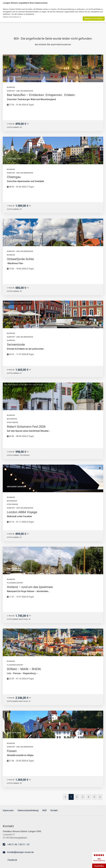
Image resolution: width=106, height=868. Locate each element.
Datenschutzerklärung (28, 810)
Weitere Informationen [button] (12, 17)
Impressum (8, 810)
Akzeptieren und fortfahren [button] (94, 18)
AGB (44, 810)
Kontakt (54, 810)
